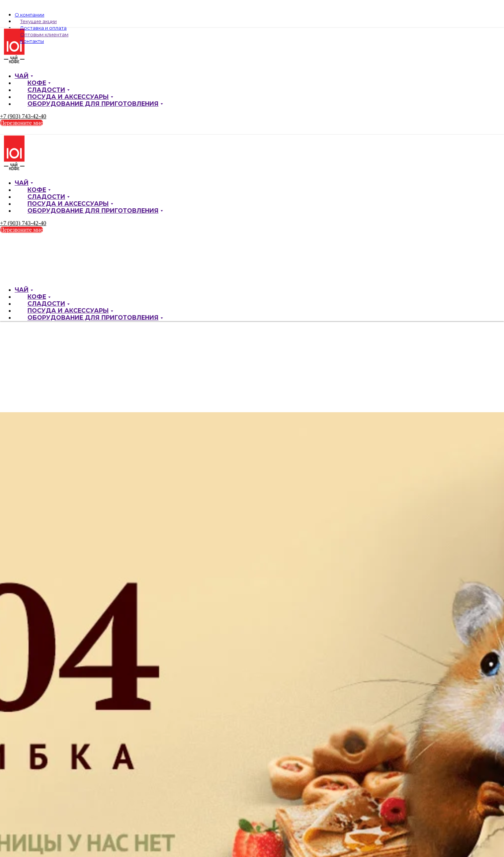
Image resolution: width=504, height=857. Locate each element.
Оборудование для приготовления (93, 104)
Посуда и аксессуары (68, 97)
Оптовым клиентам (44, 34)
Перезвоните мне (21, 123)
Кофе (37, 83)
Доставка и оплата (43, 28)
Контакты (32, 41)
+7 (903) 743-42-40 (23, 116)
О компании (29, 15)
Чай (22, 76)
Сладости (46, 90)
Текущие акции (38, 21)
